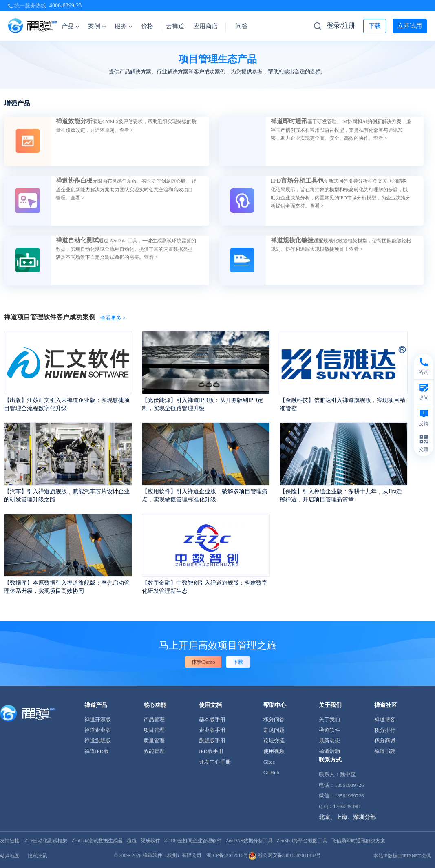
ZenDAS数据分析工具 (249, 841)
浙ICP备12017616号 (227, 855)
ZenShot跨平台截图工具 (302, 841)
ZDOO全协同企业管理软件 (193, 841)
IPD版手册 (211, 751)
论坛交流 (274, 741)
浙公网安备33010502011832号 (285, 855)
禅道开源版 (98, 719)
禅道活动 (329, 751)
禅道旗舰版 (98, 741)
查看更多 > (113, 318)
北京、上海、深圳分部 (347, 817)
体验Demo (203, 662)
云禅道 (175, 26)
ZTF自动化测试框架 (46, 841)
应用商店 (205, 26)
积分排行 (385, 730)
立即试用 (410, 26)
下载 (375, 26)
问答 (242, 26)
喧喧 (132, 841)
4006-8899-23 (65, 6)
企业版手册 (212, 730)
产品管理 (154, 719)
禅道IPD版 (97, 751)
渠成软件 (150, 841)
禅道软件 (329, 730)
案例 (97, 26)
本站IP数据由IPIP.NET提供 (402, 856)
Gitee (269, 762)
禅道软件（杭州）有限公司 (172, 855)
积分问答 (274, 719)
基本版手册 (212, 719)
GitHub (271, 772)
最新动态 (329, 741)
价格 (147, 26)
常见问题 (274, 730)
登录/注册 (341, 25)
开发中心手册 (215, 762)
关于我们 (329, 719)
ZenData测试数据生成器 (97, 841)
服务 (123, 26)
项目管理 (154, 730)
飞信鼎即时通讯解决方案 (358, 841)
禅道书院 (385, 751)
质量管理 (154, 741)
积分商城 (385, 741)
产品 (70, 26)
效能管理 (154, 751)
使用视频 (274, 751)
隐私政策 (38, 856)
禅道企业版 (98, 730)
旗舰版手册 (212, 741)
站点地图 (10, 856)
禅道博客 (385, 719)
